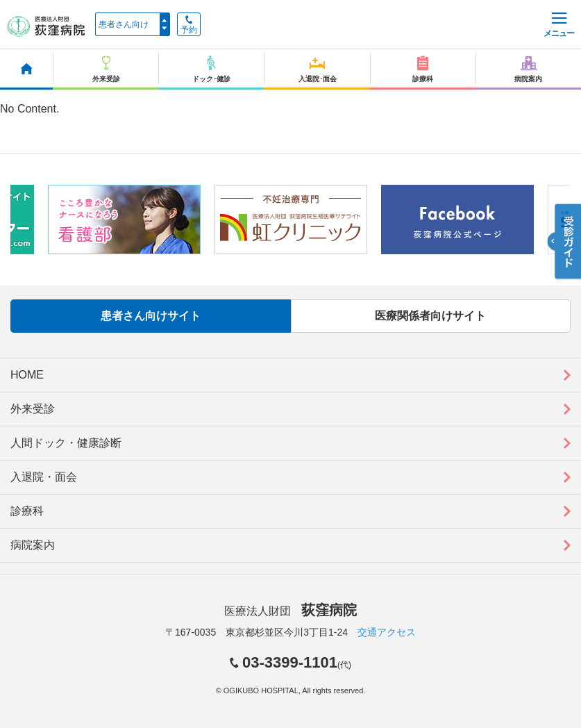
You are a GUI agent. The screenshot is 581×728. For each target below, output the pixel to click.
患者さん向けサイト (151, 316)
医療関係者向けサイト (430, 316)
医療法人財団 (290, 611)
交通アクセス (387, 632)
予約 (189, 25)
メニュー (559, 25)
